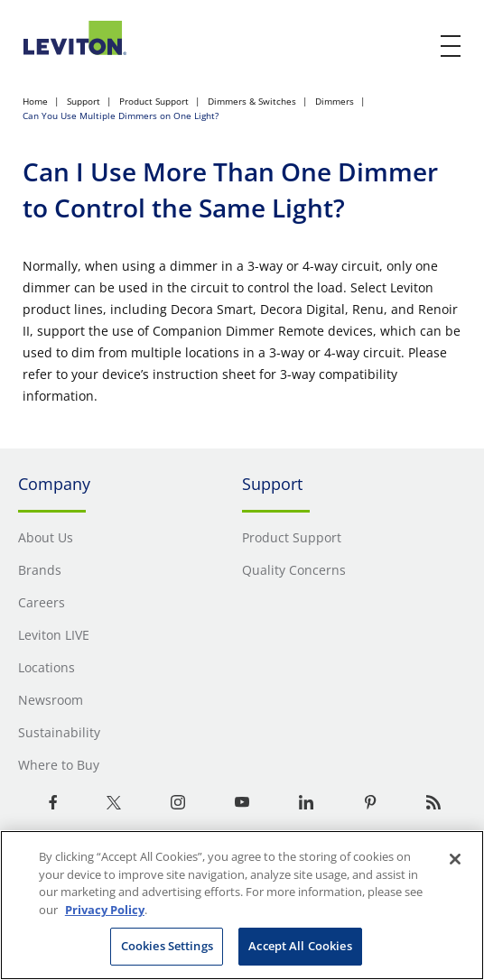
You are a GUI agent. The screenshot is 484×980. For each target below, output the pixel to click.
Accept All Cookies (300, 946)
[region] (242, 905)
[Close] (455, 859)
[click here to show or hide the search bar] (414, 47)
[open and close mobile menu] (451, 46)
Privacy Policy (105, 910)
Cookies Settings (167, 946)
